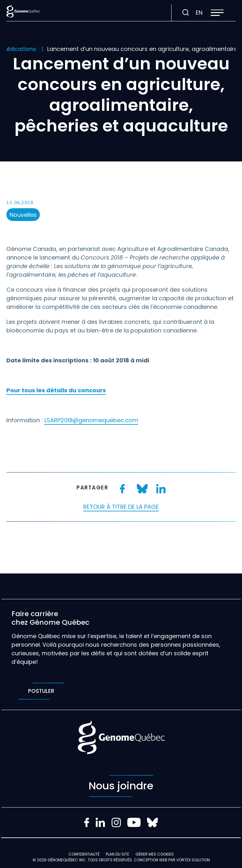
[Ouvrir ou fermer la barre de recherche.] (186, 13)
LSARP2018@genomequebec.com (91, 420)
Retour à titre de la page (121, 507)
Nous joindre (121, 786)
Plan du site (117, 854)
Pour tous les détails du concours (56, 390)
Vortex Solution (193, 860)
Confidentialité (84, 854)
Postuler (41, 691)
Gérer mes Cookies (155, 854)
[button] (217, 13)
